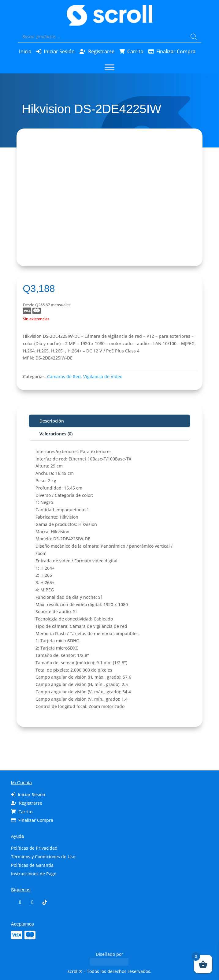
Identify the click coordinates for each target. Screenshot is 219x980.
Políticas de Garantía (32, 865)
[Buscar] (194, 37)
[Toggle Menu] (109, 67)
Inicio (25, 51)
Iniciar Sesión (59, 51)
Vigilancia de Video (103, 376)
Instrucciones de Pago (34, 874)
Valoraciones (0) (56, 434)
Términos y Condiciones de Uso (43, 857)
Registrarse (101, 51)
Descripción (52, 421)
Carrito (135, 51)
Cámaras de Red (64, 376)
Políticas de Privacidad (34, 848)
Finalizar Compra (176, 51)
